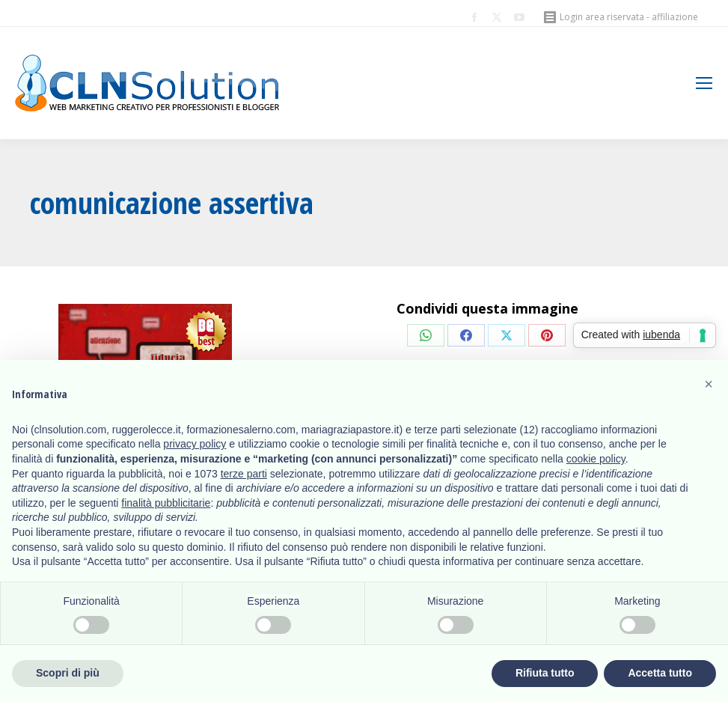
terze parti (244, 474)
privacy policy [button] (195, 444)
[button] (709, 384)
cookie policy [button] (596, 459)
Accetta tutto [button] (660, 673)
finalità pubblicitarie (166, 503)
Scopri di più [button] (68, 673)
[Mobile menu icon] (704, 83)
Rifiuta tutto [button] (545, 673)
